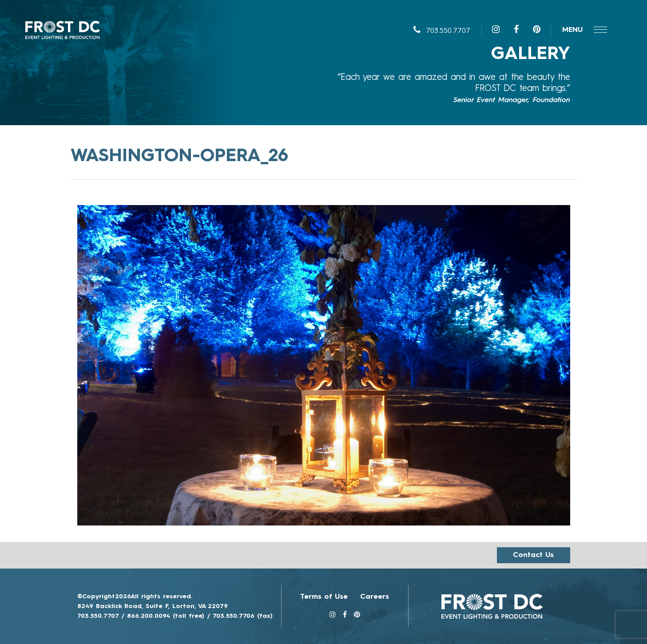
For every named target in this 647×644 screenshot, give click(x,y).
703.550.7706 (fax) (243, 616)
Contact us (533, 555)
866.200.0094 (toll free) (166, 616)
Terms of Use (324, 597)
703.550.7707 (442, 31)
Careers (375, 597)
